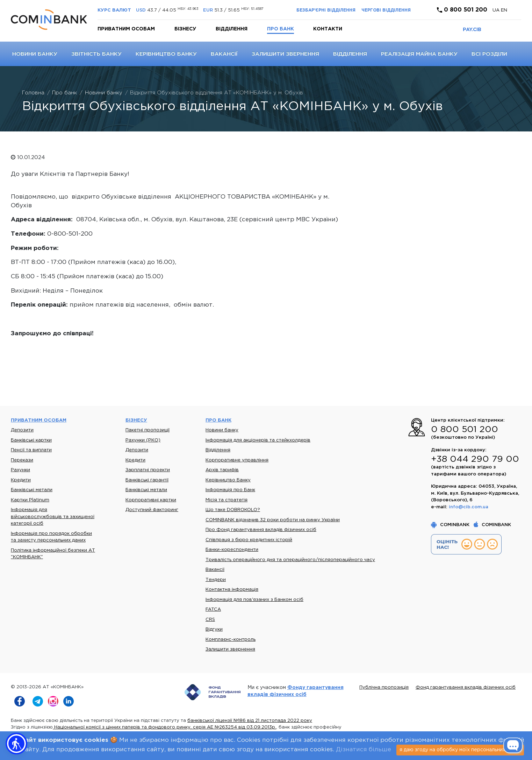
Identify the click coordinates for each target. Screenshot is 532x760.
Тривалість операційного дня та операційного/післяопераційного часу (290, 560)
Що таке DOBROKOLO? (233, 510)
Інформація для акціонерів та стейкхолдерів (258, 440)
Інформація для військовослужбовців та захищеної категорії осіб (53, 517)
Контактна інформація (232, 590)
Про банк (281, 29)
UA (497, 10)
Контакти (328, 29)
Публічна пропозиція (384, 687)
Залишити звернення (285, 54)
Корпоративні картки (151, 500)
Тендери (216, 580)
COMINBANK (451, 525)
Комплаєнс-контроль (231, 640)
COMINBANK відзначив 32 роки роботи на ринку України (273, 520)
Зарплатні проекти (148, 470)
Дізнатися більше (364, 750)
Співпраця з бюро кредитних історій (249, 540)
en (504, 10)
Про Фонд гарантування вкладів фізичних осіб (261, 530)
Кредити (21, 480)
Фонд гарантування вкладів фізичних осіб (466, 687)
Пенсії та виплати (31, 450)
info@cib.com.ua (469, 507)
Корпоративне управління (237, 460)
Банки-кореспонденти (232, 550)
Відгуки (214, 629)
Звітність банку (96, 54)
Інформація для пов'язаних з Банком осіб (254, 600)
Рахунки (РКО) (143, 440)
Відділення (232, 29)
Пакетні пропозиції (148, 430)
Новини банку (35, 54)
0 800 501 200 (462, 10)
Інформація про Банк (230, 490)
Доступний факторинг (152, 510)
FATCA (213, 610)
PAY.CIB (472, 30)
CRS (210, 620)
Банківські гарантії (147, 480)
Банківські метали (32, 490)
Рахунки (20, 470)
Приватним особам (126, 29)
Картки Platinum (30, 500)
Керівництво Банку (166, 54)
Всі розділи (489, 54)
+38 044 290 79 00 (475, 459)
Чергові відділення (386, 10)
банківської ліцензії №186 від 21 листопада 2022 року (250, 721)
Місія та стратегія (227, 500)
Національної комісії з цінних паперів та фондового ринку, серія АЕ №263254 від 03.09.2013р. (164, 727)
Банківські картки (31, 440)
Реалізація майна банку (419, 54)
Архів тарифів (222, 470)
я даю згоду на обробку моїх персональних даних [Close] (460, 750)
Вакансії (224, 54)
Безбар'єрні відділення (326, 10)
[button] (16, 744)
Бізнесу (185, 29)
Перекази (22, 460)
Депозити (22, 430)
